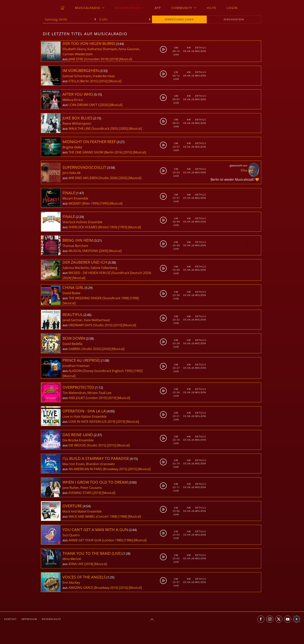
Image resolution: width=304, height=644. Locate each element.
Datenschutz (51, 619)
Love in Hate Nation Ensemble (84, 416)
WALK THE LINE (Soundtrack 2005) (93, 129)
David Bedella (72, 344)
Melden (201, 51)
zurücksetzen (234, 19)
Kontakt (11, 619)
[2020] (106, 349)
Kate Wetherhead (97, 320)
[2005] (123, 129)
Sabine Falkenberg (104, 268)
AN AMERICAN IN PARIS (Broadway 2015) (98, 469)
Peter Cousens (91, 488)
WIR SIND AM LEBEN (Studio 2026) (93, 178)
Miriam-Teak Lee (99, 393)
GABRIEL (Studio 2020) (85, 349)
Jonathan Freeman (76, 366)
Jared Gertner (72, 320)
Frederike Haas (104, 76)
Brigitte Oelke (72, 147)
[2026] (104, 105)
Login (232, 8)
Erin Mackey (71, 583)
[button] (152, 619)
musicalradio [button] (90, 8)
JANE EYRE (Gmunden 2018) (89, 59)
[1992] (138, 371)
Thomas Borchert (75, 246)
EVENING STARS (80, 493)
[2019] (112, 398)
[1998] (134, 298)
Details (201, 48)
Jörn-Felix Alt (72, 173)
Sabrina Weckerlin (76, 268)
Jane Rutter (71, 488)
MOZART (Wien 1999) (84, 203)
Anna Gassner (129, 49)
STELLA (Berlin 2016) (83, 81)
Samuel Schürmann (77, 76)
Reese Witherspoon (77, 123)
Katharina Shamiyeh (102, 49)
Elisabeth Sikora (74, 49)
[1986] (128, 540)
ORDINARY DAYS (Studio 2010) (90, 325)
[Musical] (126, 59)
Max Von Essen (73, 464)
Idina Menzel (72, 559)
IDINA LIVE (76, 564)
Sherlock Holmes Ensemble (82, 222)
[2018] (114, 59)
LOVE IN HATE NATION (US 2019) (92, 422)
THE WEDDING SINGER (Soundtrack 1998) (99, 298)
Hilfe (211, 8)
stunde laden (179, 19)
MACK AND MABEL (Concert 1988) (93, 516)
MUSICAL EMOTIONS (84, 251)
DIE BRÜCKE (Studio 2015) (87, 445)
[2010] (118, 325)
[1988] (123, 516)
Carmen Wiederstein (78, 54)
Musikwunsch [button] (130, 8)
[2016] (103, 81)
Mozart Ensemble (75, 198)
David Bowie (71, 293)
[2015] (111, 445)
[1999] (104, 203)
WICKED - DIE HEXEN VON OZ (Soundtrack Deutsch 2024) (110, 273)
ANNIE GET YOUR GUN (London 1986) (96, 540)
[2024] (67, 278)
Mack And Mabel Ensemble (82, 511)
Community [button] (184, 8)
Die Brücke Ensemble (78, 440)
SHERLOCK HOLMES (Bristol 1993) (93, 227)
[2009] (103, 251)
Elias (244, 170)
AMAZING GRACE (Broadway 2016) (93, 588)
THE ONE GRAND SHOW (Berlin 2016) (95, 152)
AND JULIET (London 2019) (88, 398)
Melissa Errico (73, 100)
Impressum (29, 619)
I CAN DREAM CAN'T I (84, 105)
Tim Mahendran (74, 393)
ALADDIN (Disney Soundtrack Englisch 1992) (101, 371)
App (158, 8)
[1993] (123, 227)
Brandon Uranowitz (100, 464)
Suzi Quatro (71, 535)
